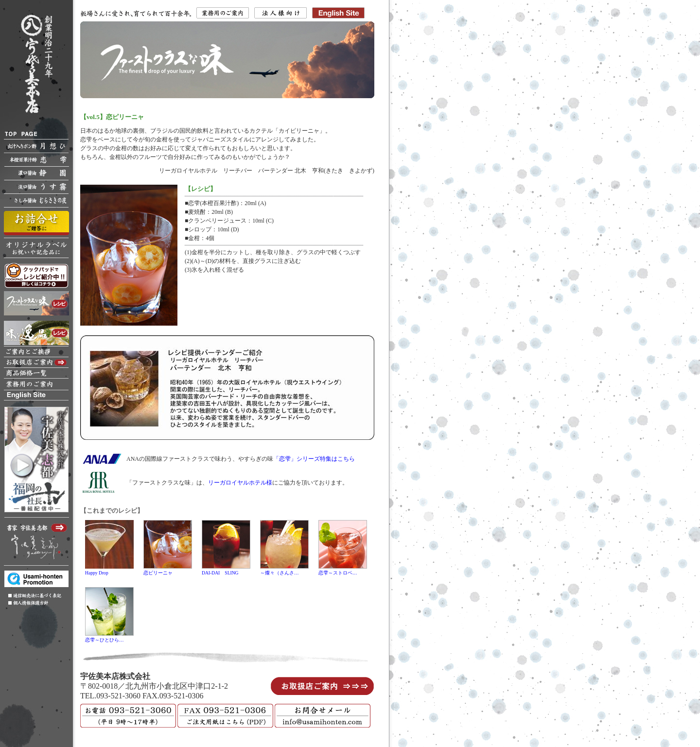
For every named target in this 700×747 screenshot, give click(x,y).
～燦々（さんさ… (280, 573)
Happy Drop (97, 573)
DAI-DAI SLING (220, 573)
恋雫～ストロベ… (338, 573)
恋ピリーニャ (158, 573)
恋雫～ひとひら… (105, 640)
